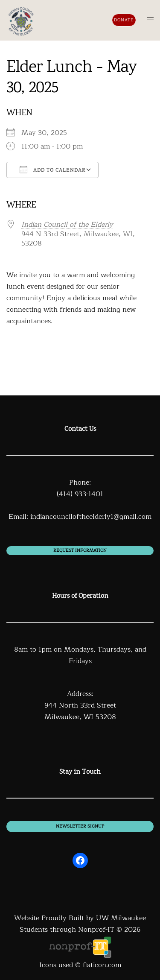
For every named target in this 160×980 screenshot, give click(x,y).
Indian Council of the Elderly (67, 225)
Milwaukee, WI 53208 (80, 717)
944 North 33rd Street (80, 705)
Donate (124, 20)
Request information (80, 550)
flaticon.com (102, 965)
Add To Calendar (52, 170)
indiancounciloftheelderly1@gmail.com (91, 517)
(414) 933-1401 (80, 494)
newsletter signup (80, 826)
